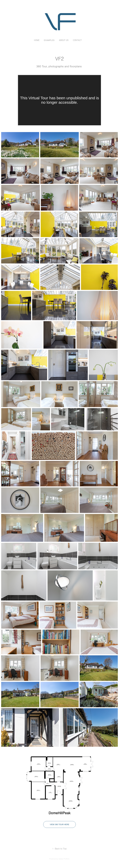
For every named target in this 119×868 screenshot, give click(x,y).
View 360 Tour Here (60, 824)
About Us (64, 40)
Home (37, 40)
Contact (77, 40)
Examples (49, 40)
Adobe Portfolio (64, 859)
